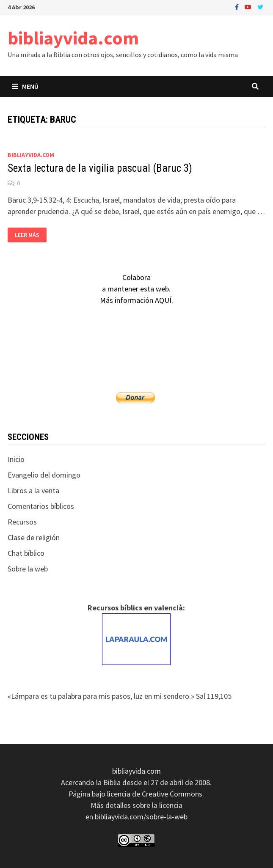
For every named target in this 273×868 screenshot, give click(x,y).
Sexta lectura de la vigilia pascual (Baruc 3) (100, 168)
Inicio (16, 459)
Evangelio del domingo (44, 475)
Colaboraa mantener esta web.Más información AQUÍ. (136, 289)
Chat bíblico (26, 553)
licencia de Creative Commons (155, 794)
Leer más (27, 235)
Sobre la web (28, 569)
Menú (25, 86)
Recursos (22, 522)
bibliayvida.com (73, 38)
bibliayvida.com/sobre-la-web (141, 817)
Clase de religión (34, 537)
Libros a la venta (33, 490)
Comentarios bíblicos (41, 506)
